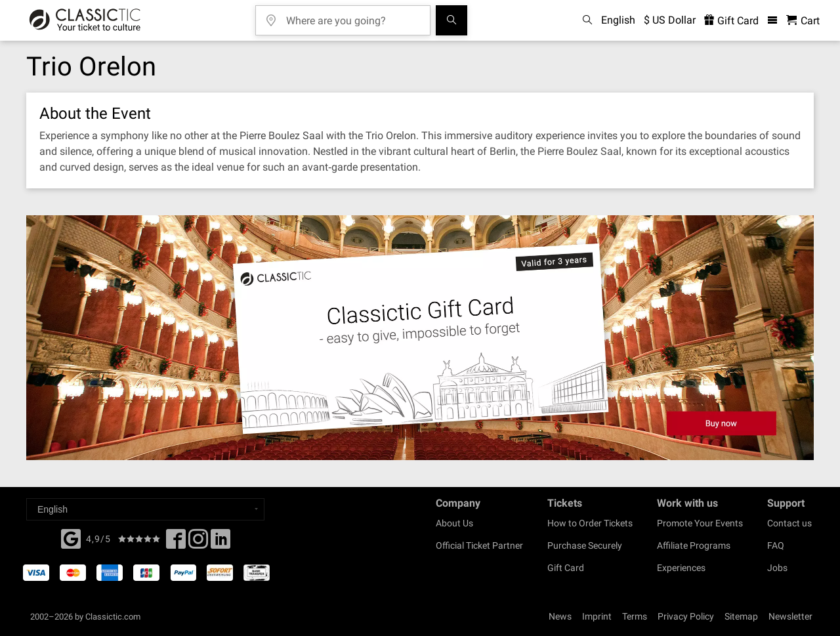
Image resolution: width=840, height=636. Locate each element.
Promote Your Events (700, 523)
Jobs (777, 568)
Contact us (789, 523)
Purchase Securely (585, 545)
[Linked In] (220, 543)
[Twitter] (198, 543)
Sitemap (741, 616)
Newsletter (790, 616)
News (560, 616)
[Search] (451, 20)
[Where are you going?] (352, 16)
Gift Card (566, 568)
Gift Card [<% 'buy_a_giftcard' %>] (731, 21)
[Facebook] (71, 538)
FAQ (776, 545)
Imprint (597, 616)
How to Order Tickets (590, 523)
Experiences (681, 568)
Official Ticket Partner (479, 545)
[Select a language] (145, 509)
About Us (454, 523)
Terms (635, 616)
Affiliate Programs (694, 545)
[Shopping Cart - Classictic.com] (803, 21)
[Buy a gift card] (420, 338)
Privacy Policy (686, 616)
